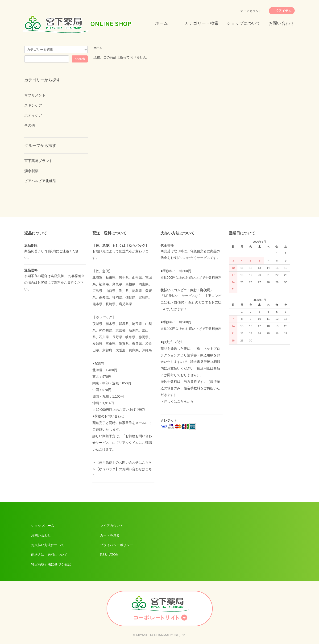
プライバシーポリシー (116, 545)
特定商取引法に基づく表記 (51, 564)
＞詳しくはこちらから (177, 401)
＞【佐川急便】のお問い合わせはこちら (122, 462)
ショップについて (244, 23)
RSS (103, 555)
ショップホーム (43, 526)
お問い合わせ (281, 23)
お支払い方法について (48, 545)
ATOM (114, 555)
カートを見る (110, 535)
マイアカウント (251, 11)
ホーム (162, 23)
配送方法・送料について (49, 555)
